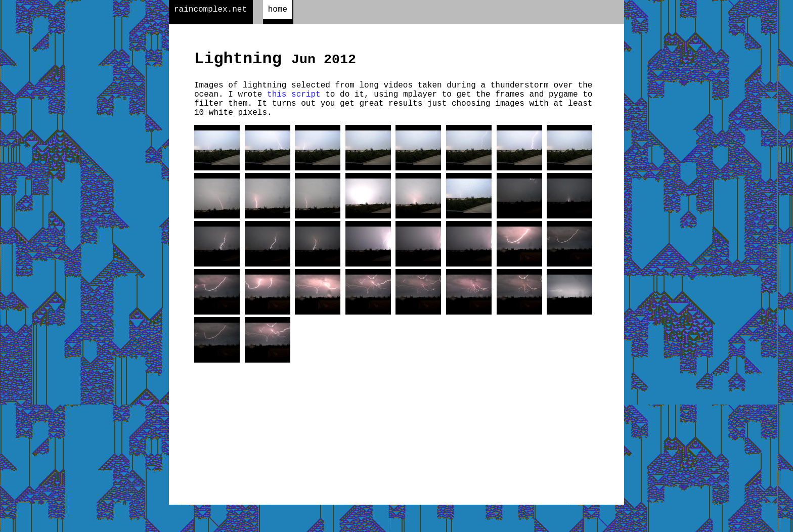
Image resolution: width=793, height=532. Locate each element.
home (278, 11)
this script (294, 103)
